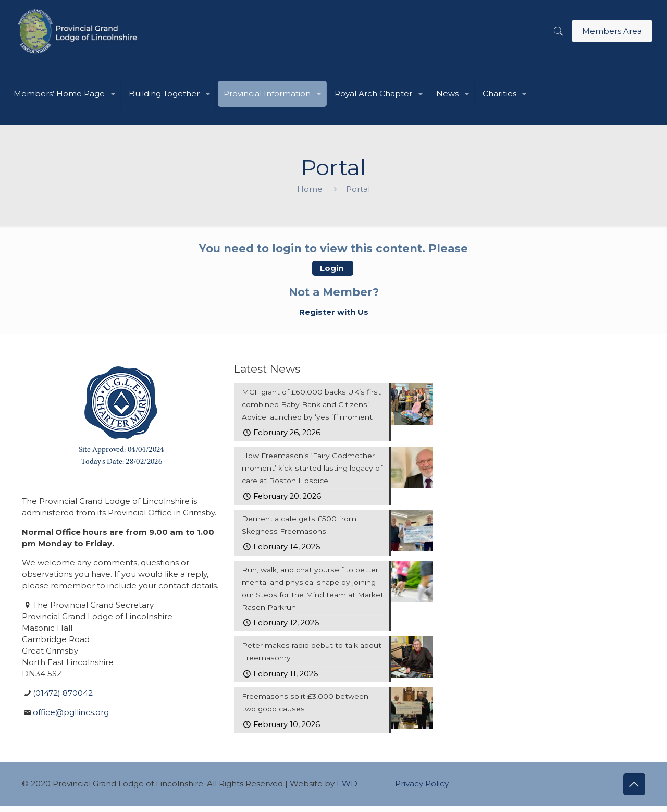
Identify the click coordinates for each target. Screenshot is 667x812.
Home (310, 189)
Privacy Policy (422, 790)
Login (333, 268)
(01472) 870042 (63, 693)
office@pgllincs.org (71, 712)
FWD (347, 790)
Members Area (612, 31)
